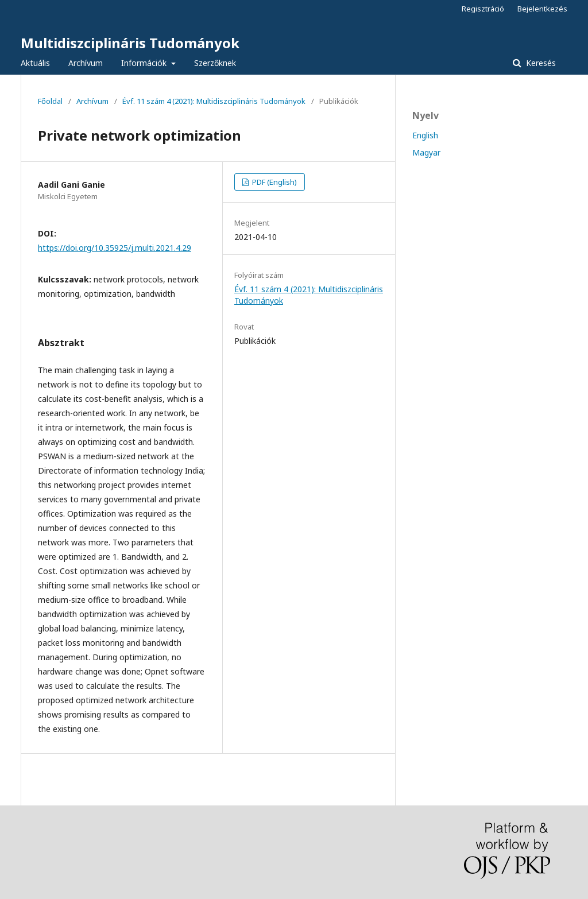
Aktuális (35, 63)
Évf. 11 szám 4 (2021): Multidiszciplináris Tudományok (214, 101)
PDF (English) (274, 182)
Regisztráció (483, 9)
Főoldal (50, 101)
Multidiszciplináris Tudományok (130, 43)
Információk (145, 63)
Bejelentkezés (542, 9)
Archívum (86, 63)
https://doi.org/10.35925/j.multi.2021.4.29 (115, 248)
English (425, 135)
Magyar (426, 152)
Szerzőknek (215, 63)
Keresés (540, 63)
